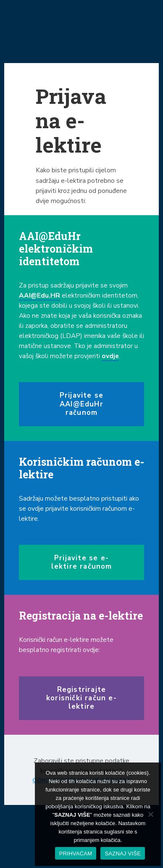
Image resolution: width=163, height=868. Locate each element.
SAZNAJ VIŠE (123, 853)
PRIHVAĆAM (76, 853)
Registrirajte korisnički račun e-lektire (81, 698)
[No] (150, 814)
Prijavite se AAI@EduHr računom (81, 404)
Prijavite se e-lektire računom (82, 562)
